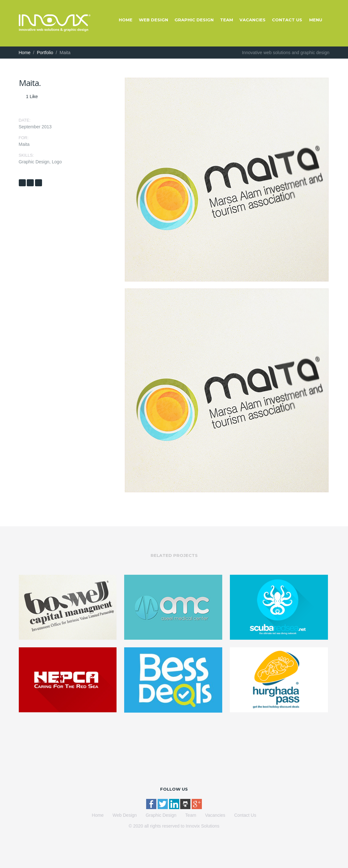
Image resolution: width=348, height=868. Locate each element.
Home (126, 20)
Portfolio (45, 53)
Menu (316, 20)
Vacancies (252, 20)
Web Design (153, 20)
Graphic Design (194, 20)
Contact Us (287, 20)
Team (227, 20)
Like (32, 96)
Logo (57, 162)
